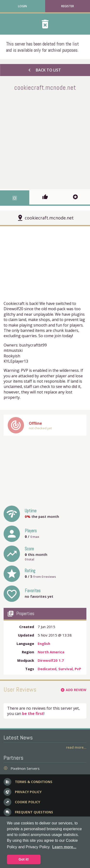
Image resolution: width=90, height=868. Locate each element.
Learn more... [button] (64, 847)
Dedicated (47, 669)
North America (51, 652)
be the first (33, 714)
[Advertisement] (45, 139)
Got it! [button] (24, 859)
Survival (66, 669)
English (44, 643)
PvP (78, 669)
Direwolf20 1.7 (51, 660)
